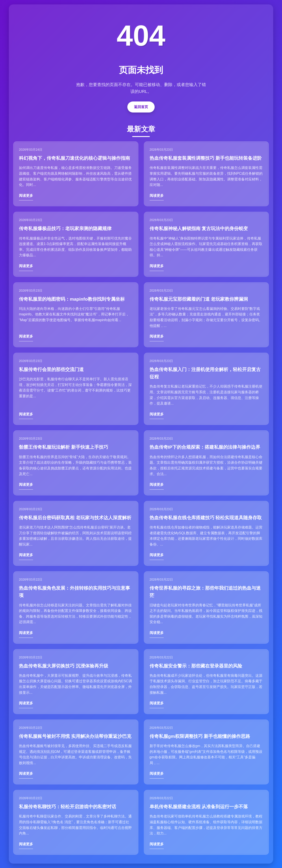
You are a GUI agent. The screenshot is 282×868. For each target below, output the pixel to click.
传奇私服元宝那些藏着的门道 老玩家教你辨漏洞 (199, 299)
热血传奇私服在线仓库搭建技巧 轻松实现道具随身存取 (206, 518)
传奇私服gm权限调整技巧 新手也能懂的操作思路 (200, 736)
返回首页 (141, 107)
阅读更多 (26, 196)
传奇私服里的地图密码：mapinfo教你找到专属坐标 (72, 299)
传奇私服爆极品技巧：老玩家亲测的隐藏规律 (65, 228)
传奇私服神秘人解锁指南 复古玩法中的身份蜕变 (199, 228)
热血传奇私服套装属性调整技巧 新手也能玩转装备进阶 (206, 158)
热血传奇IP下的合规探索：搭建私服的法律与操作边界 (205, 447)
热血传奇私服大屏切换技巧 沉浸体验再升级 (64, 666)
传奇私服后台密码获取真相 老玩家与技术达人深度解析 (75, 518)
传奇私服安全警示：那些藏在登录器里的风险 (196, 666)
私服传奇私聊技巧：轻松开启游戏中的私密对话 (68, 807)
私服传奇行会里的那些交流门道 (51, 369)
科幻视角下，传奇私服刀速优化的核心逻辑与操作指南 (74, 158)
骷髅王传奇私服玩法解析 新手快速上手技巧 (64, 447)
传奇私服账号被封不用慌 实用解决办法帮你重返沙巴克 (75, 736)
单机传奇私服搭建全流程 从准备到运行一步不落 (199, 807)
